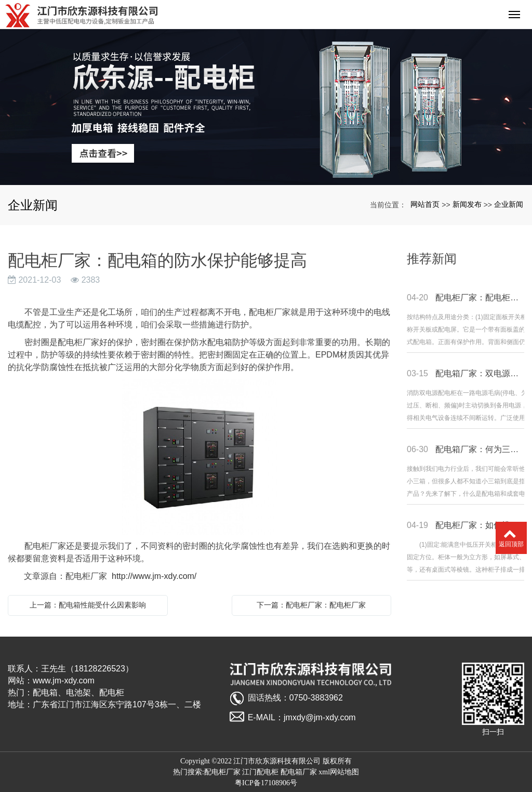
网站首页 (425, 204)
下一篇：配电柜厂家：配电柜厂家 (311, 605)
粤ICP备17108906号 (266, 783)
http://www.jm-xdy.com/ (154, 576)
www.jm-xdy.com (64, 681)
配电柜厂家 (222, 772)
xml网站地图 (339, 772)
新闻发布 (467, 204)
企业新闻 (509, 204)
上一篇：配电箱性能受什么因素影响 (88, 605)
